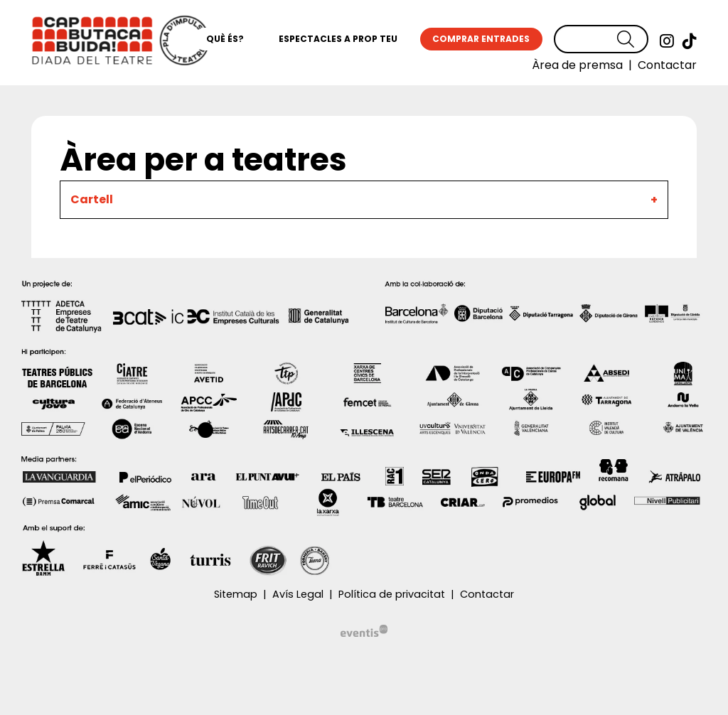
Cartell (92, 199)
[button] (633, 39)
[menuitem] (667, 41)
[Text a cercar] (601, 39)
